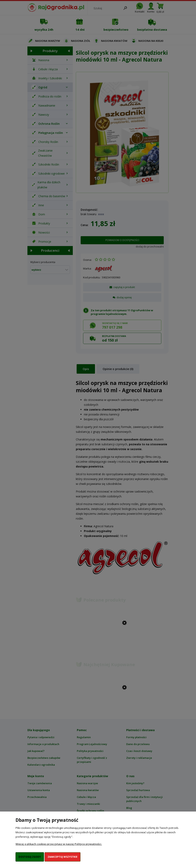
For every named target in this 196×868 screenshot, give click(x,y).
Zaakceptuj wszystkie (63, 857)
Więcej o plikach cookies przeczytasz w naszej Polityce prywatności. (59, 844)
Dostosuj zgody (30, 857)
